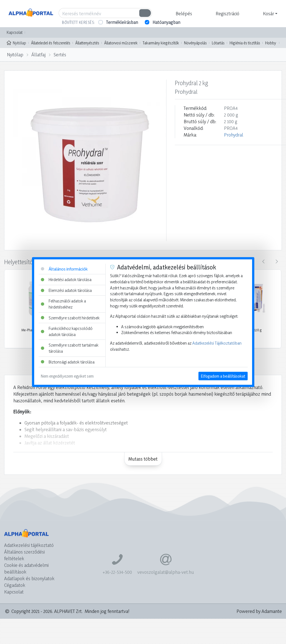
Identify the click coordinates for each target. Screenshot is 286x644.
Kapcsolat (15, 32)
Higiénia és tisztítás (245, 43)
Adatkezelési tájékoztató (29, 545)
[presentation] (263, 261)
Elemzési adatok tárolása (66, 290)
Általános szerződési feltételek (24, 555)
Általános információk (64, 269)
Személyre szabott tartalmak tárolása (70, 348)
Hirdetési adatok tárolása (66, 280)
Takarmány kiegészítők (161, 43)
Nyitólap (16, 42)
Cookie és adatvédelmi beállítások (26, 568)
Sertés (60, 55)
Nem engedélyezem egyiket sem (67, 376)
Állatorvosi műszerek (121, 43)
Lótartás (218, 43)
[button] (183, 14)
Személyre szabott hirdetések (70, 318)
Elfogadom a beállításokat (223, 376)
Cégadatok (15, 585)
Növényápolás (195, 43)
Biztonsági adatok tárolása (68, 362)
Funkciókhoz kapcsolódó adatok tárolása (67, 331)
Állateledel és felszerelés (51, 43)
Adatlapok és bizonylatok (29, 578)
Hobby (271, 43)
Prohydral (234, 135)
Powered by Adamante (259, 611)
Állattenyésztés (87, 43)
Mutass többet (143, 459)
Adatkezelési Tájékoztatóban (217, 343)
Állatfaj (38, 55)
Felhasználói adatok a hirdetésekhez (63, 304)
